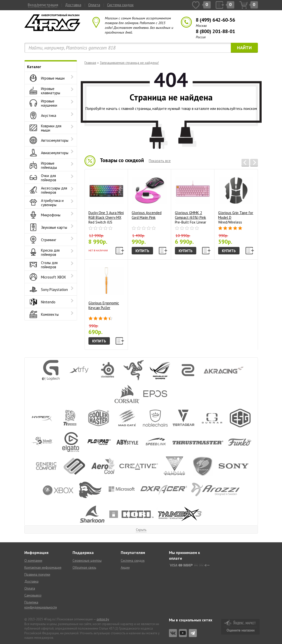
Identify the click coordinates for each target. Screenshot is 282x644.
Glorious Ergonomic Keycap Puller (106, 287)
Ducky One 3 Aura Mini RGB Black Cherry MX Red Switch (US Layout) (106, 198)
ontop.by (103, 619)
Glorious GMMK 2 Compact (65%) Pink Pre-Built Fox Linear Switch (193, 198)
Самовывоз (33, 595)
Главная (90, 63)
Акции (125, 567)
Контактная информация (43, 567)
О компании (33, 560)
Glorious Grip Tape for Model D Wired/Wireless (236, 198)
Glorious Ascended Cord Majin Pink (149, 196)
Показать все (160, 161)
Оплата (94, 5)
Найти (244, 48)
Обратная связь (84, 567)
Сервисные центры (87, 560)
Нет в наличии (98, 251)
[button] (245, 163)
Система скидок (120, 5)
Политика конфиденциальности (41, 605)
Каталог (34, 67)
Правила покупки (37, 574)
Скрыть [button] (141, 530)
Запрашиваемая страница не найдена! (129, 63)
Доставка (73, 5)
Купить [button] (142, 251)
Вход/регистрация (43, 5)
